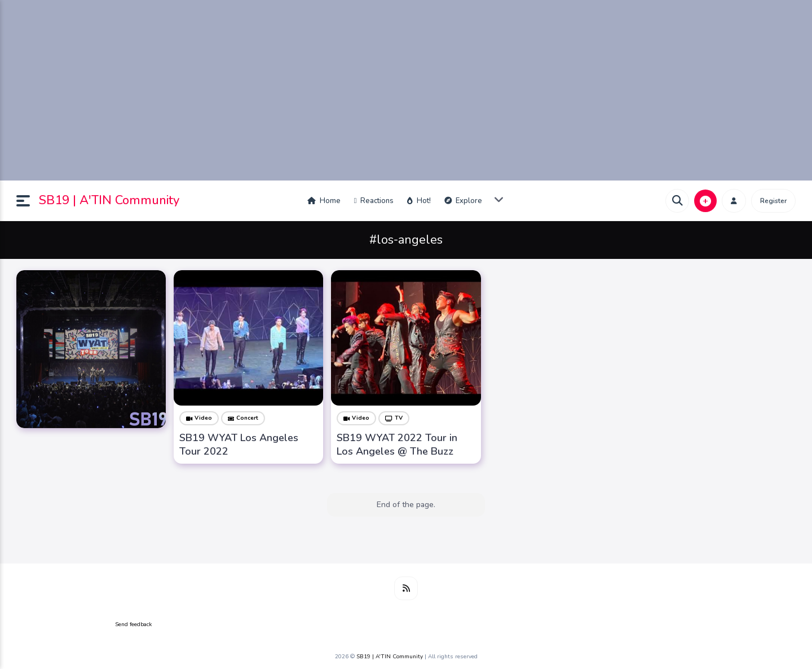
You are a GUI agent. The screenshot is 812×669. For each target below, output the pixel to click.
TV (394, 418)
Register (773, 201)
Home (324, 201)
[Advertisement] (406, 90)
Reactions (374, 201)
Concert (243, 418)
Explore (463, 201)
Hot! (419, 201)
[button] (28, 201)
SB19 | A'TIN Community (109, 200)
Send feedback (133, 624)
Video (199, 418)
